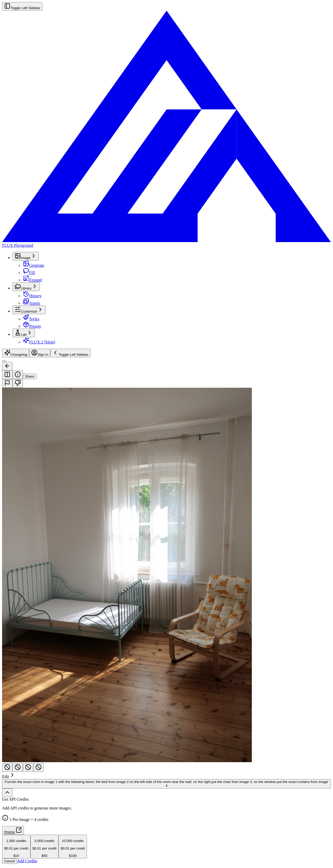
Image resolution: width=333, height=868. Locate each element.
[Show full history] (7, 793)
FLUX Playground (18, 245)
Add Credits (27, 861)
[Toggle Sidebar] (4, 361)
